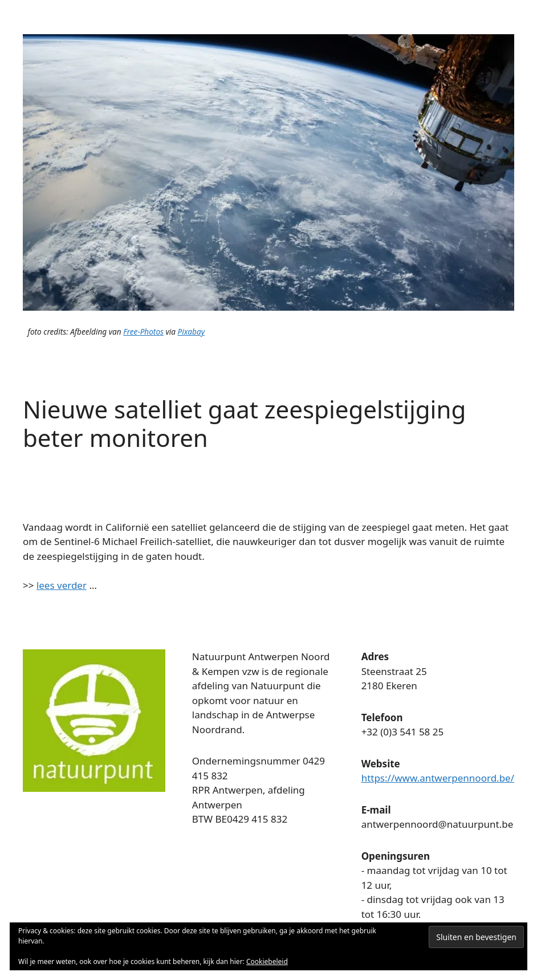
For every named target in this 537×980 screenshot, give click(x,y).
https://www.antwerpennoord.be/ (438, 778)
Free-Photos (143, 332)
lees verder (62, 585)
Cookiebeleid (267, 961)
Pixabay (191, 332)
